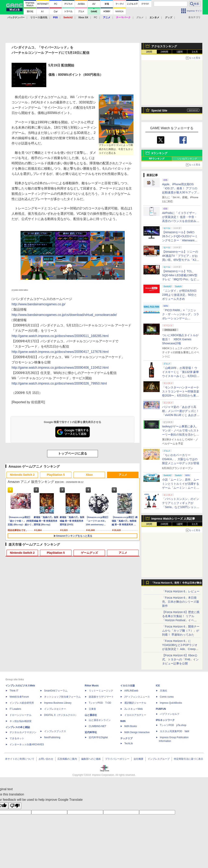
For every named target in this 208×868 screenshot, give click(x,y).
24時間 (164, 52)
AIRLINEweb (131, 691)
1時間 (149, 52)
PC (96, 17)
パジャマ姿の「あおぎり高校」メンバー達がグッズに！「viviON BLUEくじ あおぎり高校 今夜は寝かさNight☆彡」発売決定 (181, 415)
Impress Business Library (58, 703)
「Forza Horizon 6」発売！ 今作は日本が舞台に (177, 584)
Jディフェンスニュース (137, 697)
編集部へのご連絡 (91, 759)
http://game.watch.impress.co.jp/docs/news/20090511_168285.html (60, 336)
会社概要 (139, 759)
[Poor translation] (15, 806)
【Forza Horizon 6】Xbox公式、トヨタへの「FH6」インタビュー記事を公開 (180, 659)
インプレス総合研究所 (22, 703)
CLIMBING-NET (97, 726)
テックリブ (126, 738)
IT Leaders (15, 709)
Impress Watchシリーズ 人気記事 (173, 519)
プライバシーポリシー (117, 759)
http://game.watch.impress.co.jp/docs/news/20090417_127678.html (60, 352)
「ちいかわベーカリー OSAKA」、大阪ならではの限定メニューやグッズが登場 (181, 459)
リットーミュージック (101, 691)
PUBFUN (161, 709)
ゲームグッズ (89, 553)
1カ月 (195, 52)
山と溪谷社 (91, 715)
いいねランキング (187, 159)
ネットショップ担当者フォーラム (62, 697)
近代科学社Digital (98, 737)
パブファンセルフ (170, 714)
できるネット (17, 738)
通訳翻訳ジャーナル (135, 703)
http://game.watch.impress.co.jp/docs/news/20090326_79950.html (59, 383)
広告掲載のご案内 (67, 759)
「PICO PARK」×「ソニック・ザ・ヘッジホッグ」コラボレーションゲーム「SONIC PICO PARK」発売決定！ (181, 318)
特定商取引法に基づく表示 (188, 759)
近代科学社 (91, 732)
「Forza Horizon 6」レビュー (181, 591)
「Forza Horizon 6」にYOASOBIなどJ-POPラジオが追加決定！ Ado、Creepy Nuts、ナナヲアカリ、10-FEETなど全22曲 (180, 649)
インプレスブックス (55, 731)
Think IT (14, 691)
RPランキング (157, 159)
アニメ (123, 475)
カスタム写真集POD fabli (174, 731)
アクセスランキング (164, 46)
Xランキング (159, 153)
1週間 (180, 52)
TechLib (128, 743)
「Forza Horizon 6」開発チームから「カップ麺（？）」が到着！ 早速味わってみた (181, 631)
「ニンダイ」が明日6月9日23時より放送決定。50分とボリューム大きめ (179, 295)
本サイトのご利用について (20, 759)
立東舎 (92, 709)
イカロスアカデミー (135, 715)
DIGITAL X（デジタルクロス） (61, 715)
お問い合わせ (46, 759)
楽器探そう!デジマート (101, 697)
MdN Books (131, 726)
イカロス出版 (128, 686)
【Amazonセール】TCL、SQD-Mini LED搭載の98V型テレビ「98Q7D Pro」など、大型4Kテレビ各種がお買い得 (181, 279)
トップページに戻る (73, 454)
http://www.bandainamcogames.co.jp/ (38, 304)
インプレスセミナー (55, 709)
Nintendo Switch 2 (22, 475)
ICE (158, 686)
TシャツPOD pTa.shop (173, 725)
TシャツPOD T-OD (100, 703)
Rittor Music (92, 686)
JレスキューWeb (133, 709)
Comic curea (167, 697)
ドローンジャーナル (21, 715)
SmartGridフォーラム (56, 691)
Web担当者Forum (19, 697)
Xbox (89, 475)
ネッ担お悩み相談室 (21, 721)
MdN (123, 721)
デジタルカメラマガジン (23, 732)
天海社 (164, 691)
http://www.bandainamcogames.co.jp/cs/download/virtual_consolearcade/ (64, 315)
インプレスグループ (159, 759)
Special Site (159, 111)
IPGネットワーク (165, 720)
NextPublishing (52, 737)
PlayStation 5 (56, 475)
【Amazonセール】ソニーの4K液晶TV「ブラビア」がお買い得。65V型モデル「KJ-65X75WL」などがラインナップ (180, 260)
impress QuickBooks (171, 703)
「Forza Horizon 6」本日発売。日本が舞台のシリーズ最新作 (181, 602)
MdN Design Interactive (137, 732)
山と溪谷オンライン (100, 720)
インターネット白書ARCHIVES (27, 744)
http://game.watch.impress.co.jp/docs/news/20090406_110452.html (60, 368)
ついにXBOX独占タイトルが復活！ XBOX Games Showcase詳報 (180, 339)
